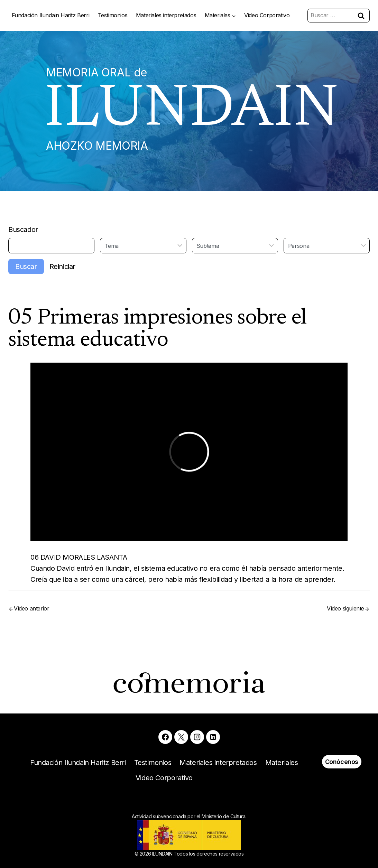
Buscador (23, 230)
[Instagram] (197, 737)
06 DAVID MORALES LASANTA (79, 557)
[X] (181, 737)
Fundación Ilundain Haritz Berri (51, 15)
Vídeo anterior (31, 608)
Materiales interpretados (166, 15)
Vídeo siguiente (345, 608)
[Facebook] (165, 737)
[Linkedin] (213, 737)
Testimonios (113, 15)
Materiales (282, 763)
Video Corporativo (267, 15)
